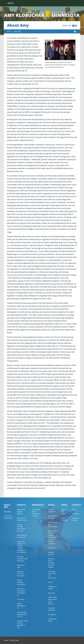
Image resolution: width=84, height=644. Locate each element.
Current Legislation (52, 510)
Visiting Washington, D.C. (21, 606)
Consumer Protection (52, 609)
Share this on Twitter (76, 26)
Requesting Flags (21, 566)
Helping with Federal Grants (22, 519)
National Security (51, 553)
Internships (21, 599)
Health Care (52, 548)
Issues (51, 505)
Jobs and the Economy (52, 517)
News (64, 505)
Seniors (51, 582)
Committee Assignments (8, 517)
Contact (77, 505)
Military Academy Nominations (21, 582)
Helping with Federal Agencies (21, 512)
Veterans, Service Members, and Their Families (52, 563)
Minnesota (38, 505)
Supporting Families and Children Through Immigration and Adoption (21, 547)
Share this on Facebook (73, 26)
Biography (7, 512)
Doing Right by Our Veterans (22, 536)
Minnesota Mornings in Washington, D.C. (21, 592)
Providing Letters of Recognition (21, 574)
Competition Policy (52, 620)
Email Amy (75, 514)
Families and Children (52, 588)
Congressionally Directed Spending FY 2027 (22, 624)
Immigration (52, 614)
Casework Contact (75, 519)
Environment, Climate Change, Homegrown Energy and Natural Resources (53, 537)
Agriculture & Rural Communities (53, 524)
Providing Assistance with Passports (22, 559)
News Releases (64, 519)
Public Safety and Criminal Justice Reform (52, 600)
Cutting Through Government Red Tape (21, 528)
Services (21, 505)
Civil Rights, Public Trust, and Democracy (52, 575)
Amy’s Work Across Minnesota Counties (36, 513)
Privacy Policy (14, 640)
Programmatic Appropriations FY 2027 (22, 614)
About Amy (18, 25)
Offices (74, 509)
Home (9, 31)
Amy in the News (64, 512)
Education (51, 593)
